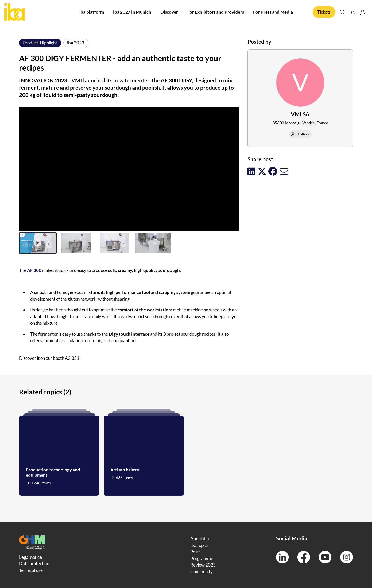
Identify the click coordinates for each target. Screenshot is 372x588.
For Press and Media (273, 13)
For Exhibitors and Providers (216, 13)
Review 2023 (203, 565)
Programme (202, 558)
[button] (38, 243)
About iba (200, 539)
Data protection (34, 564)
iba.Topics (199, 545)
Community (202, 572)
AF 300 (34, 270)
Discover (169, 13)
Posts (195, 552)
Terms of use (31, 570)
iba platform (92, 13)
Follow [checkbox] (300, 134)
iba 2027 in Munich (132, 13)
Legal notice (30, 557)
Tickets (324, 13)
